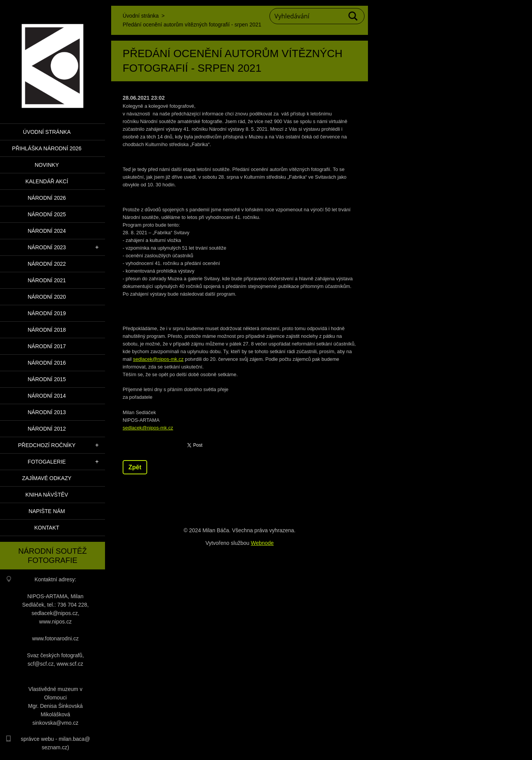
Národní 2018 (47, 330)
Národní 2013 (47, 412)
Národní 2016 (47, 363)
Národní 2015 (47, 379)
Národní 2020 (47, 297)
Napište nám (47, 511)
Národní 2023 (47, 247)
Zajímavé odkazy (47, 478)
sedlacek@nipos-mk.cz (158, 359)
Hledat (353, 16)
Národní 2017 (47, 346)
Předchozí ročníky (47, 445)
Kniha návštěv (47, 495)
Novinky (47, 165)
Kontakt (47, 528)
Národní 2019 (47, 313)
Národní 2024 (47, 231)
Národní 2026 (47, 198)
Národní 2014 (47, 396)
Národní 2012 (47, 429)
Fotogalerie (47, 462)
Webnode (262, 543)
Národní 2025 (47, 214)
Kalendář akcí (47, 181)
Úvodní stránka (47, 132)
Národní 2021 (47, 280)
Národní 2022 (47, 264)
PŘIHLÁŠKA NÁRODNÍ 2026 (47, 148)
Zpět (135, 467)
